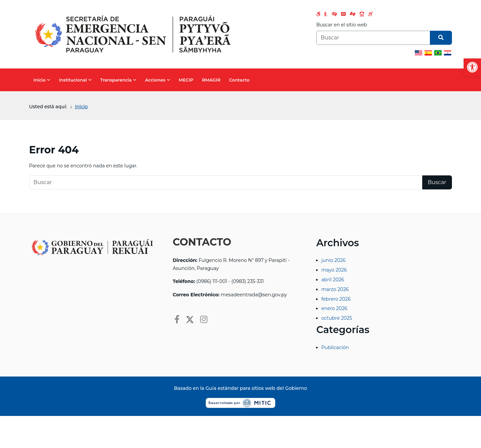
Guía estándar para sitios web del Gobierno (256, 388)
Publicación (335, 347)
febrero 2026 (336, 299)
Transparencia (116, 80)
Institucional (73, 80)
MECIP (186, 80)
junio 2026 (334, 260)
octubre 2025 (337, 318)
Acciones (155, 80)
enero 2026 (334, 308)
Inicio (39, 80)
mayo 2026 (334, 270)
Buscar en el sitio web (342, 25)
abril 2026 (333, 280)
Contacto (239, 80)
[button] (472, 67)
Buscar (437, 182)
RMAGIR (211, 80)
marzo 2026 (335, 289)
